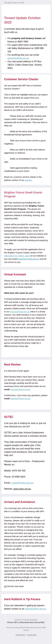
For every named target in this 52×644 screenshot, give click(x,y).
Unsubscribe (32, 635)
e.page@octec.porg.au (22, 483)
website (28, 180)
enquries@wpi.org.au (20, 312)
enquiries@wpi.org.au (18, 58)
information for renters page (17, 256)
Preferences (20, 635)
